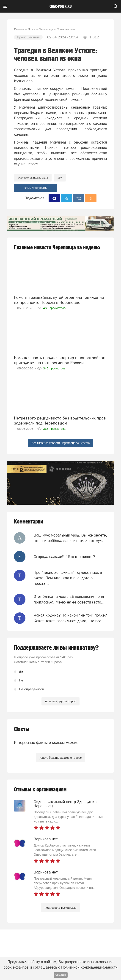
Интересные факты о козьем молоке (46, 742)
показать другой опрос (60, 701)
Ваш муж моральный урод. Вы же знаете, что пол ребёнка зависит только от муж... (70, 538)
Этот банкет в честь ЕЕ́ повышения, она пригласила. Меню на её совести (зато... (69, 599)
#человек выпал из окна (33, 178)
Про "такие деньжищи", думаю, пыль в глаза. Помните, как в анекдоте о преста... (68, 578)
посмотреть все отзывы (61, 908)
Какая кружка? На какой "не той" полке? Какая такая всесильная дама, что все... (70, 618)
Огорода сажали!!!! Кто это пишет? (64, 557)
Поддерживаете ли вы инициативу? (56, 648)
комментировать (36, 188)
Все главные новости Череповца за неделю (61, 443)
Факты (22, 729)
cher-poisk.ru (61, 7)
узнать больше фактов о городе (60, 758)
